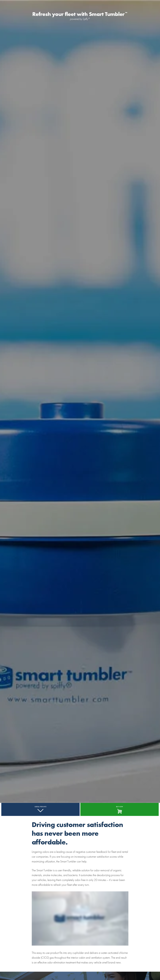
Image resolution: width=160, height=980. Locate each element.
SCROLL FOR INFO (40, 807)
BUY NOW (120, 807)
